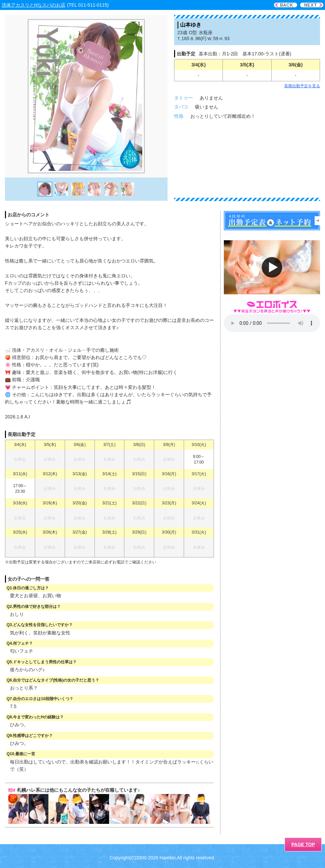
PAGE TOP (303, 844)
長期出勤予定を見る (302, 86)
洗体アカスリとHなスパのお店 (33, 5)
